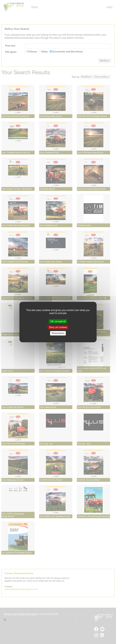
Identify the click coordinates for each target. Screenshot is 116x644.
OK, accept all (58, 321)
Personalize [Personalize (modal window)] (58, 333)
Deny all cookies (58, 327)
